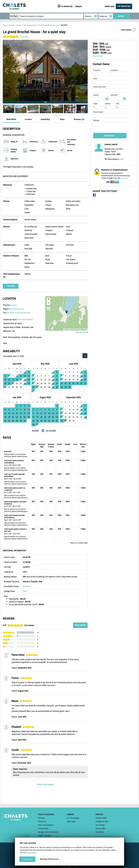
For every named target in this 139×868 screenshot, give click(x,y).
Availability (45, 119)
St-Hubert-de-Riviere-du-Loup (19, 313)
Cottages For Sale (102, 821)
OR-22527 (64, 25)
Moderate (27, 586)
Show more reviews (45, 784)
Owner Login (71, 821)
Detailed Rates (98, 56)
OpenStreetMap (75, 330)
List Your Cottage (73, 818)
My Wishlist (100, 832)
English (41, 835)
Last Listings (100, 825)
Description (11, 119)
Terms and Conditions (46, 825)
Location (28, 119)
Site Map (41, 818)
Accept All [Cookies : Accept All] (27, 859)
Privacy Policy (43, 828)
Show (121, 159)
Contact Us (42, 821)
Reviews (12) (79, 119)
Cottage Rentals (101, 818)
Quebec (14, 305)
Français (48, 835)
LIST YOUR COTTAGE (124, 6)
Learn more (124, 178)
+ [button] (49, 299)
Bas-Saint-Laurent (17, 309)
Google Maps (82, 332)
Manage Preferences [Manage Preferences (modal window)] (49, 859)
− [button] (49, 303)
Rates (62, 119)
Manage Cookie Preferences (48, 832)
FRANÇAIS (78, 7)
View (25, 591)
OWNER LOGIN (109, 7)
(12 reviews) (24, 37)
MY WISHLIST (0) (67, 7)
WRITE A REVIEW (80, 625)
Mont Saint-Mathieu (25, 319)
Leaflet (66, 330)
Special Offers (101, 828)
